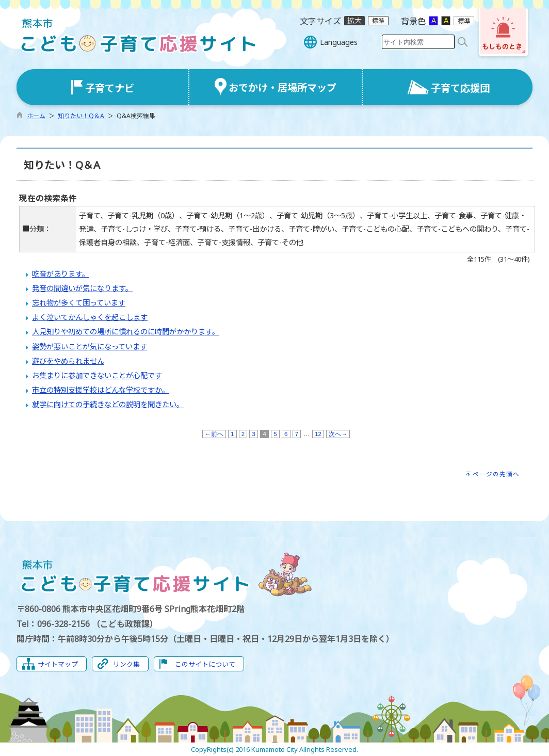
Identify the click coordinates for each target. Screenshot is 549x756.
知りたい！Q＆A (81, 116)
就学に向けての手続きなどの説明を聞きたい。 (108, 404)
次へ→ (338, 434)
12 (318, 434)
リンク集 (126, 664)
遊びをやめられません (68, 361)
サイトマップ (58, 664)
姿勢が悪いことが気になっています (90, 347)
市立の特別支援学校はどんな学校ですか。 (101, 390)
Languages (339, 42)
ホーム (36, 116)
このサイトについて (205, 664)
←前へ (214, 434)
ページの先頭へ (496, 474)
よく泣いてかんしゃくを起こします (90, 317)
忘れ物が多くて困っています (79, 303)
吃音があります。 (61, 274)
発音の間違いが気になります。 (82, 288)
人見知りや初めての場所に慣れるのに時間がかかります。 (126, 332)
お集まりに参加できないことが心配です (97, 375)
